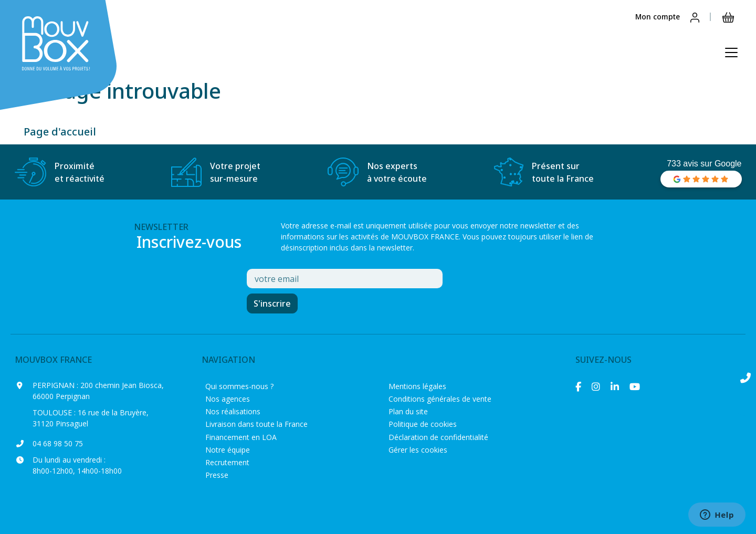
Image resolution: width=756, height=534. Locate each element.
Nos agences (228, 399)
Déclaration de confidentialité (438, 437)
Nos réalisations (233, 411)
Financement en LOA (241, 437)
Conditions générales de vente (440, 399)
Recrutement (227, 462)
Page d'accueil (60, 132)
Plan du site (408, 411)
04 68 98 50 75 (58, 443)
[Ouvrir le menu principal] (731, 53)
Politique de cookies (423, 424)
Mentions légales (417, 386)
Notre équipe (228, 450)
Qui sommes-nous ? (239, 386)
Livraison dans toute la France (256, 424)
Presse (217, 475)
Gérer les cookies (418, 450)
